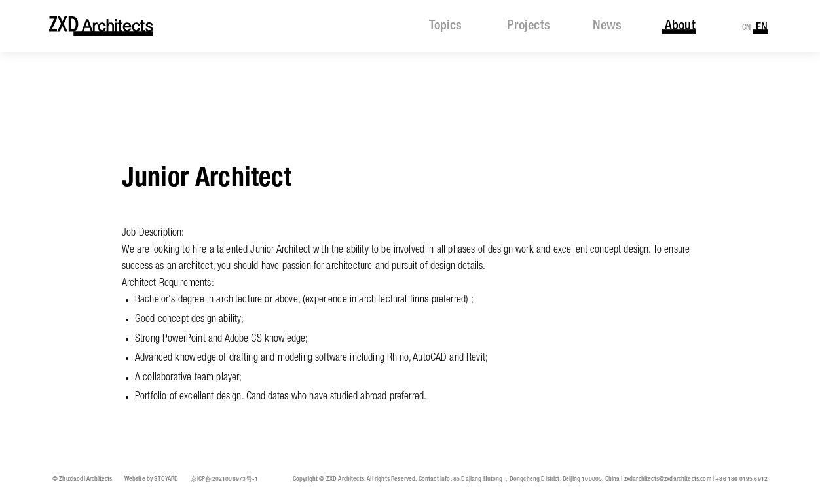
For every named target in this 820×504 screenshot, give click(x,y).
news (607, 26)
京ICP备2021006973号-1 (225, 479)
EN (762, 27)
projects (528, 26)
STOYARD (166, 479)
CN (747, 28)
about (680, 26)
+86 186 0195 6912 (741, 479)
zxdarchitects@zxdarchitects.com (668, 479)
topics (445, 26)
